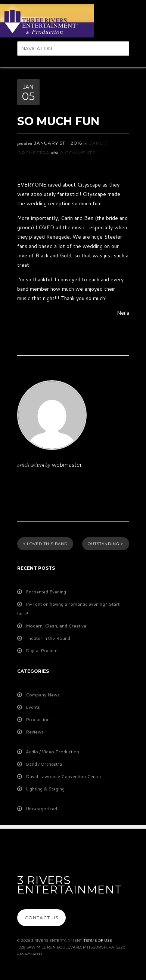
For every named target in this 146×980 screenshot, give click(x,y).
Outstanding (106, 544)
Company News (43, 695)
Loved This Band (45, 544)
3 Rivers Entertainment (70, 885)
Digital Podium (42, 651)
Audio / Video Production (52, 752)
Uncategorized (41, 809)
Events (33, 707)
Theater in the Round (48, 638)
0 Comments (77, 153)
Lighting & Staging (45, 789)
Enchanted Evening (46, 592)
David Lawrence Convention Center (64, 776)
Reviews (35, 732)
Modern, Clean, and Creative (56, 626)
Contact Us (41, 918)
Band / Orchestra (44, 764)
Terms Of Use (98, 940)
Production (38, 719)
